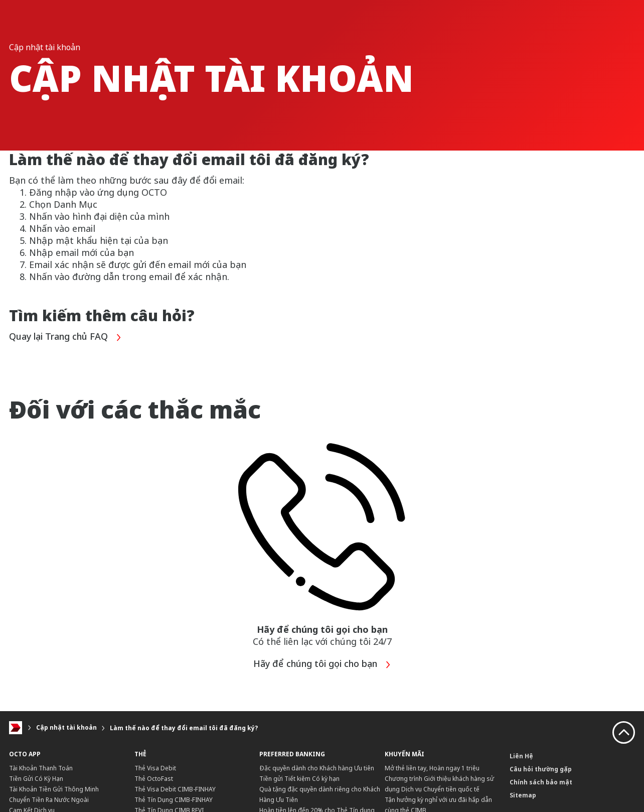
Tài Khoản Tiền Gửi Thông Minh (54, 789)
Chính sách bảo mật (541, 782)
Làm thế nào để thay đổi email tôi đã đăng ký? (184, 728)
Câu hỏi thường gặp (541, 769)
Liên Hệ (521, 756)
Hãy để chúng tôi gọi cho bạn (322, 665)
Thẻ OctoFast (154, 779)
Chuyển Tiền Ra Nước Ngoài (49, 800)
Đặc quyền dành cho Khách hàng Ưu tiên (317, 768)
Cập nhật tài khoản (66, 728)
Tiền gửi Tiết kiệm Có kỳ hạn (299, 779)
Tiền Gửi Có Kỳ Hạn (36, 779)
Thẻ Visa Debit (155, 768)
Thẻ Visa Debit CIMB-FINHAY (175, 789)
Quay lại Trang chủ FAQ (65, 337)
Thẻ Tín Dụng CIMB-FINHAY (174, 800)
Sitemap (523, 795)
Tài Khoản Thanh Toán (41, 768)
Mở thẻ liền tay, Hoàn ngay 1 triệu (432, 768)
